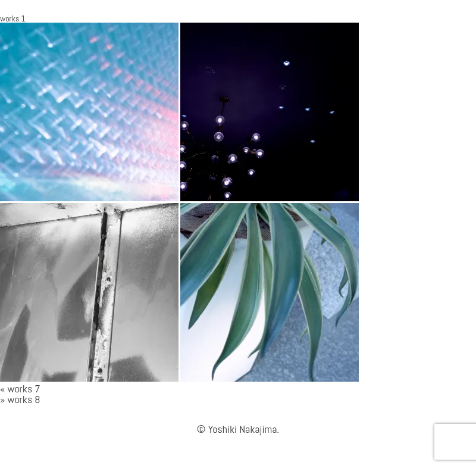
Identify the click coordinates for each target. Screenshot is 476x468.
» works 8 (20, 399)
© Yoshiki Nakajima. (238, 429)
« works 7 (20, 389)
